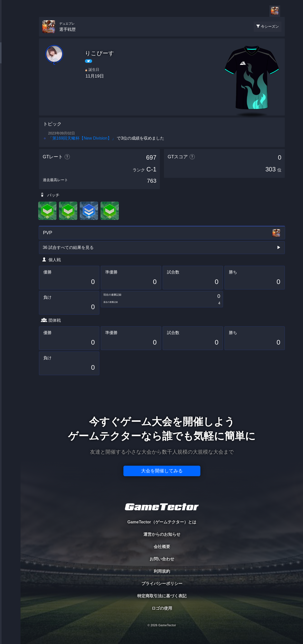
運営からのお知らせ (162, 534)
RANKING (10, 99)
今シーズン (270, 26)
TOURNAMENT (10, 36)
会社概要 (162, 547)
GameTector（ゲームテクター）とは (162, 522)
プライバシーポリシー (162, 584)
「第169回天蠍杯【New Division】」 (82, 138)
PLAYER (10, 57)
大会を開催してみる (162, 471)
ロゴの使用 (162, 608)
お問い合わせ (162, 559)
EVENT (10, 120)
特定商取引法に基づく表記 (162, 596)
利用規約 (162, 571)
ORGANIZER (10, 78)
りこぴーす (100, 53)
